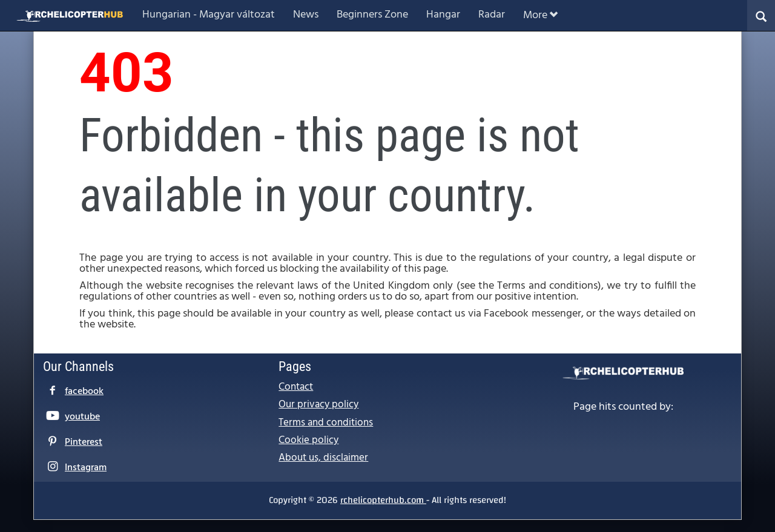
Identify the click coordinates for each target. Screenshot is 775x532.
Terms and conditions (326, 423)
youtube (82, 417)
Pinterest (84, 442)
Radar (492, 15)
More (540, 15)
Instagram (86, 468)
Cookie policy (308, 440)
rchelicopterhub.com (383, 500)
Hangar (443, 15)
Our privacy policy (318, 405)
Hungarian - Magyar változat (209, 15)
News (306, 15)
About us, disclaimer (323, 458)
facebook (84, 392)
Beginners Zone (372, 15)
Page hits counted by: (623, 407)
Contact (296, 387)
